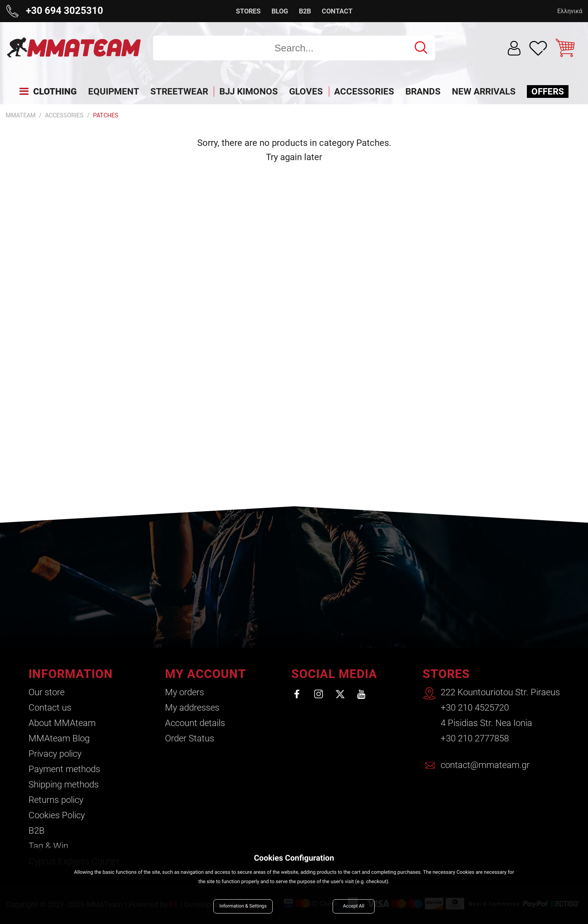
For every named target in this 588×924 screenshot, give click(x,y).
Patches (106, 115)
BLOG (280, 11)
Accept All (354, 906)
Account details (195, 723)
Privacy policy (55, 754)
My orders (184, 692)
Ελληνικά (570, 11)
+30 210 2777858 (475, 738)
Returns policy (56, 800)
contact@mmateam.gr (485, 765)
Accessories (64, 115)
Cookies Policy (57, 815)
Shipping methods (64, 784)
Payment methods (64, 769)
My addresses (192, 708)
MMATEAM (21, 115)
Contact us (50, 708)
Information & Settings (243, 906)
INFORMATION (71, 674)
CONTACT (337, 11)
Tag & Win (48, 846)
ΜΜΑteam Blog (59, 738)
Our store (46, 692)
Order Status (190, 738)
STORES (248, 11)
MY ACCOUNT (205, 674)
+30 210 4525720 (475, 708)
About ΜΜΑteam (62, 723)
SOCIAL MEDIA (334, 674)
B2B (305, 11)
